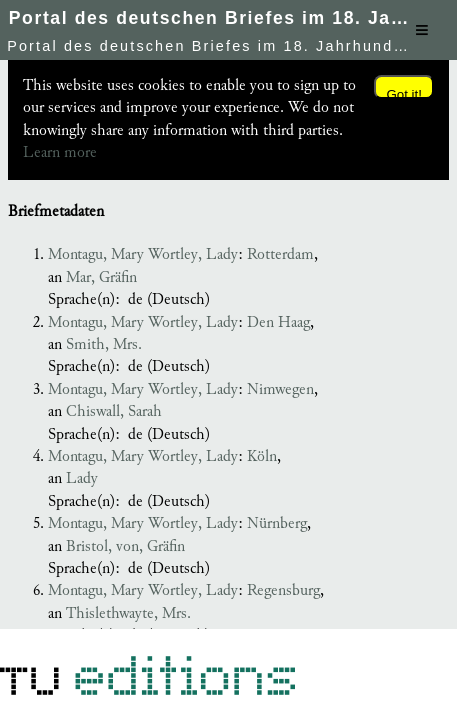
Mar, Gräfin (101, 277)
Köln (262, 456)
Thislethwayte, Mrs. (128, 613)
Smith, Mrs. (104, 344)
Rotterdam (280, 254)
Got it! (404, 93)
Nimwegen (280, 389)
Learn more (60, 152)
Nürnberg (277, 523)
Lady (82, 478)
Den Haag (278, 322)
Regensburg (283, 590)
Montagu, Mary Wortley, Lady (143, 254)
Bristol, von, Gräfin (125, 546)
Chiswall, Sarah (114, 411)
